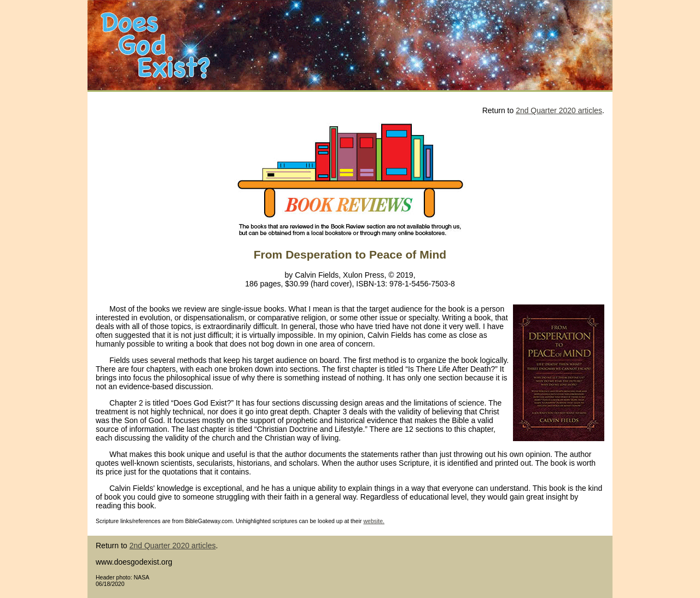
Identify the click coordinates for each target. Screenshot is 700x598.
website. (374, 521)
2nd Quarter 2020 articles (559, 110)
